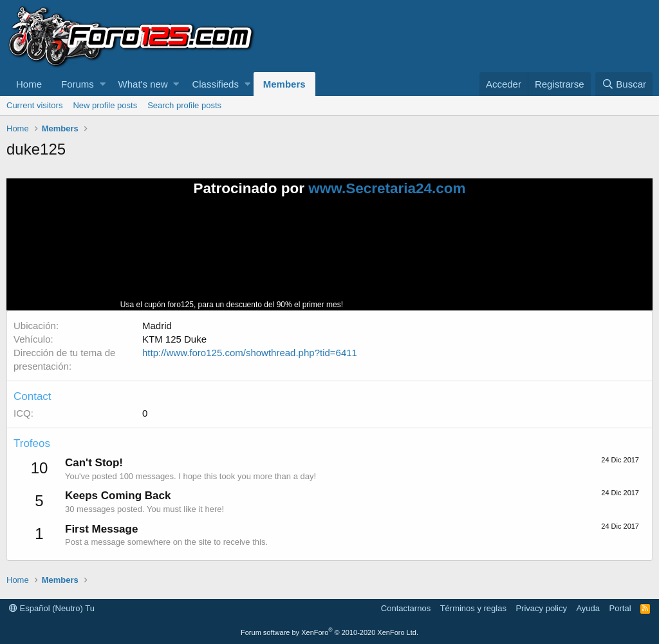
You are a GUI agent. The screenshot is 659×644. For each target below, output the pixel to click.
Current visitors (34, 105)
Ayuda (588, 608)
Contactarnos (406, 608)
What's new (143, 84)
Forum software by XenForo (329, 632)
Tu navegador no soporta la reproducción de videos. (442, 259)
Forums (78, 84)
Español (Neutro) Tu (52, 608)
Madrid (157, 326)
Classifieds (215, 84)
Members (284, 84)
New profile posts (105, 105)
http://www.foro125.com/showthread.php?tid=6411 (250, 353)
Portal (620, 608)
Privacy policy (541, 608)
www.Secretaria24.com (387, 188)
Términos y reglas (473, 608)
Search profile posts (184, 105)
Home (29, 84)
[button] (103, 84)
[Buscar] (624, 84)
